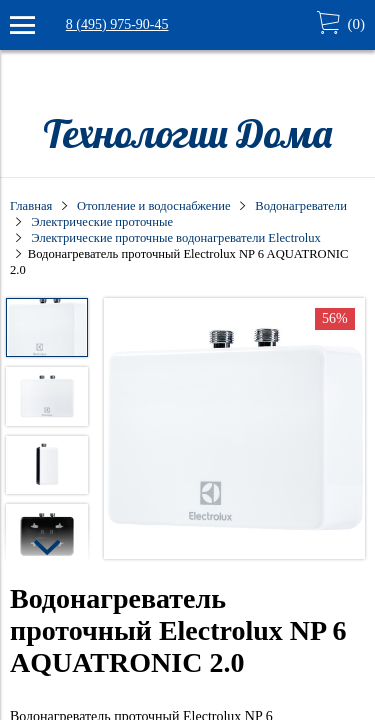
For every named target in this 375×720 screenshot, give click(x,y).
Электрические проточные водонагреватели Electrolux (175, 238)
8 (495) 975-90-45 (117, 24)
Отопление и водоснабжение (153, 206)
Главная (31, 206)
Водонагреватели (301, 206)
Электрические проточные (102, 222)
